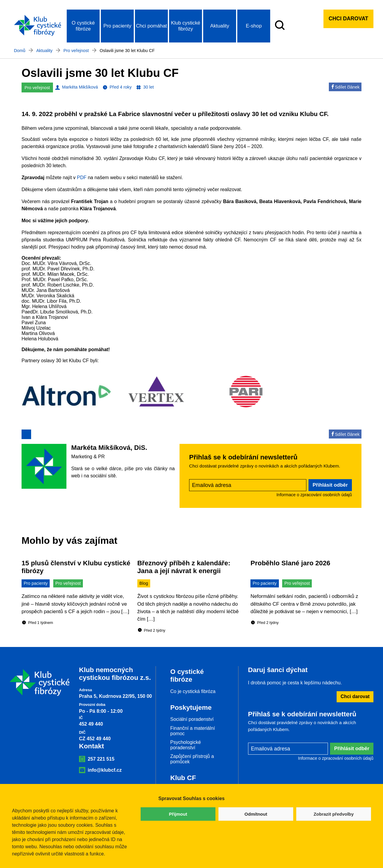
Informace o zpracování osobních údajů (314, 495)
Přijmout (178, 814)
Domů (19, 51)
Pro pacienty (117, 26)
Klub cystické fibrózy (186, 26)
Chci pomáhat (151, 26)
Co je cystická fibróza (193, 691)
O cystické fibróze (83, 26)
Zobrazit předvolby (334, 814)
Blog (144, 583)
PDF (82, 178)
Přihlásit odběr (330, 485)
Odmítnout (256, 814)
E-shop (254, 26)
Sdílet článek (345, 87)
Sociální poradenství (192, 719)
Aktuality (219, 26)
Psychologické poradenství (186, 745)
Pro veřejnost (76, 51)
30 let (149, 87)
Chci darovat (348, 19)
